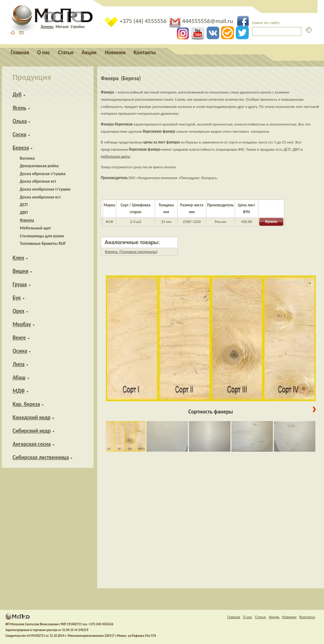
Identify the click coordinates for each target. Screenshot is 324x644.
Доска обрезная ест (38, 181)
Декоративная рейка (39, 166)
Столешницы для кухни (42, 236)
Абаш (19, 378)
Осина (20, 351)
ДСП (24, 205)
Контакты (145, 52)
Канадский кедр (31, 417)
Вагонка (27, 158)
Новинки (115, 52)
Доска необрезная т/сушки (45, 189)
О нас (43, 52)
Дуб (17, 95)
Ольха (20, 121)
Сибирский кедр (32, 431)
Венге (19, 338)
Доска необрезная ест (40, 197)
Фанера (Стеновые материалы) (131, 252)
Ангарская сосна (32, 444)
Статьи (66, 52)
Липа (19, 364)
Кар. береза (26, 404)
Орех (19, 311)
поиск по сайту (266, 23)
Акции (89, 52)
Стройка (78, 27)
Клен (18, 258)
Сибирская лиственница (41, 457)
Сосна (19, 134)
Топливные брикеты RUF (43, 243)
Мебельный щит (35, 228)
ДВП (24, 213)
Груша (20, 284)
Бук (17, 298)
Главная (20, 52)
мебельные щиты (116, 156)
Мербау (22, 324)
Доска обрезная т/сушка (43, 174)
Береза (21, 148)
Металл (62, 27)
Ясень (19, 108)
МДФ (19, 391)
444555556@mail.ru (202, 21)
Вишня (21, 271)
